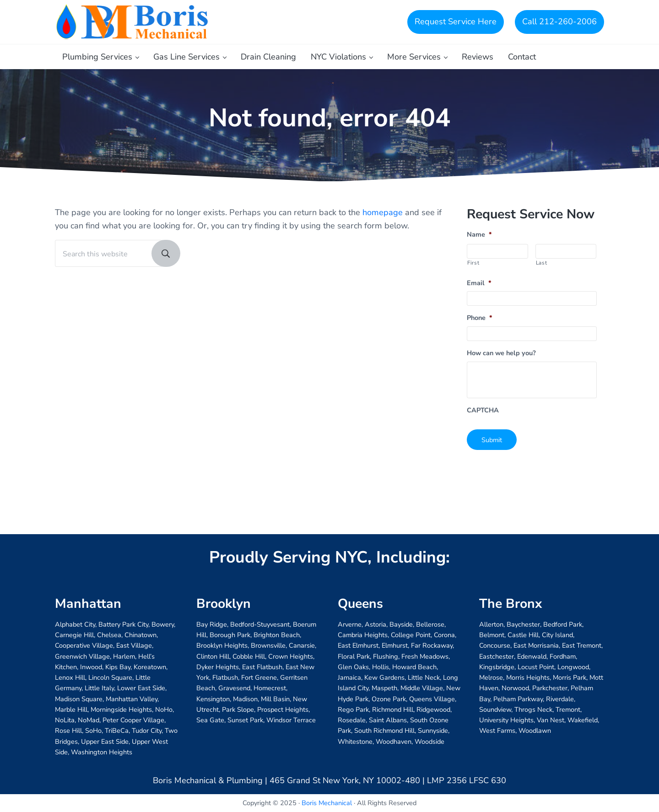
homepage (383, 212)
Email (479, 283)
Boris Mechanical (327, 803)
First (473, 263)
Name (479, 235)
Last (542, 263)
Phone (480, 318)
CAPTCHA (483, 410)
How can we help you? (501, 353)
